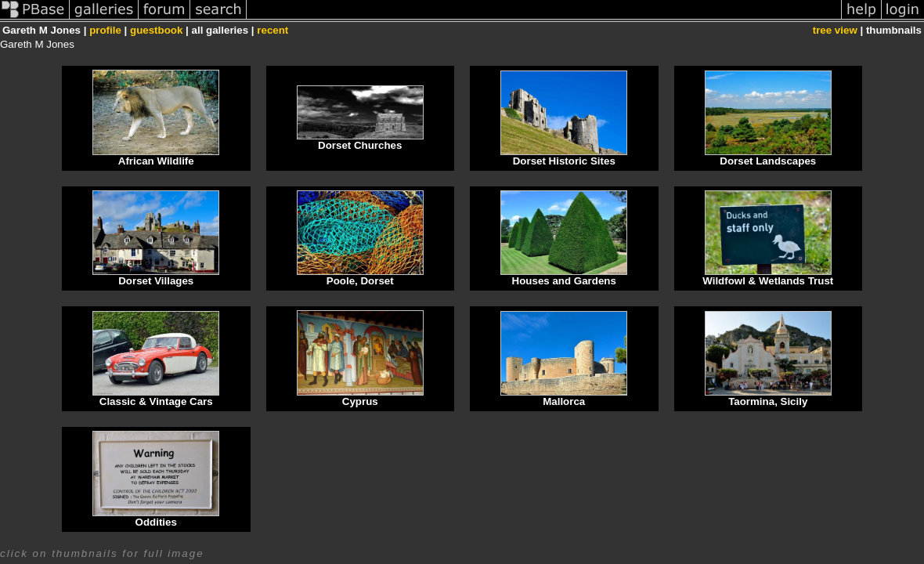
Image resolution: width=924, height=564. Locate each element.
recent (273, 30)
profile (105, 30)
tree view (835, 30)
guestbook (156, 30)
